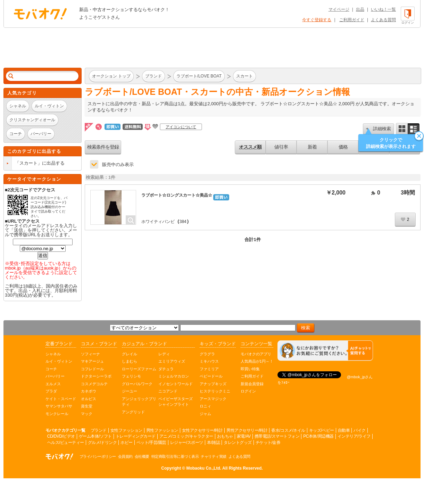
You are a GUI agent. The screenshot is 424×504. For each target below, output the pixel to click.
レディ (164, 354)
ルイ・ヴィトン (59, 361)
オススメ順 (250, 147)
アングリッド (133, 412)
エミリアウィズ (172, 361)
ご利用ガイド (352, 20)
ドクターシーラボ (96, 376)
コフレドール (92, 369)
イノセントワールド (176, 384)
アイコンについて (181, 127)
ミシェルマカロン (174, 376)
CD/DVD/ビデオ (61, 436)
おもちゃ (225, 436)
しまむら (130, 361)
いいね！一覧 (383, 9)
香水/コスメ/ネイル (288, 430)
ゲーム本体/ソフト (95, 436)
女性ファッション (126, 430)
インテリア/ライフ (354, 436)
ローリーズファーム (139, 369)
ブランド (99, 430)
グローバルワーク (137, 384)
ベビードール (211, 376)
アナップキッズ (213, 384)
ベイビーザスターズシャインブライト (176, 402)
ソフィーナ (90, 354)
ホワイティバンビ (158, 222)
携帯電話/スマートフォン (277, 436)
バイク (360, 430)
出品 (360, 9)
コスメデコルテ (94, 384)
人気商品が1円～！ (257, 361)
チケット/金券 (268, 443)
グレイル (130, 354)
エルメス (53, 384)
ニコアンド (168, 391)
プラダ (51, 391)
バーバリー (55, 376)
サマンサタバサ (59, 406)
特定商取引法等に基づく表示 (175, 456)
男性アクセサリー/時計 (247, 430)
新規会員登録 (252, 384)
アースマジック (213, 399)
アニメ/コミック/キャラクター (186, 436)
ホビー (127, 443)
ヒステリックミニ (215, 391)
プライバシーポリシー (98, 456)
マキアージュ (92, 361)
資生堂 (87, 406)
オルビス (89, 399)
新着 (312, 147)
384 (183, 222)
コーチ (51, 369)
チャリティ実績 (214, 456)
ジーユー (130, 391)
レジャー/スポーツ (187, 443)
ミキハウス (209, 361)
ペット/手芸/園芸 (151, 443)
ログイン (248, 391)
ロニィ (205, 406)
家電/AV (244, 436)
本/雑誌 (213, 443)
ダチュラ (166, 369)
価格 (343, 147)
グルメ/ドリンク (102, 443)
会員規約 (125, 456)
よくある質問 (383, 20)
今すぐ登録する (317, 20)
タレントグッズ (238, 443)
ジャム (205, 414)
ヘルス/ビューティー (66, 443)
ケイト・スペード (61, 399)
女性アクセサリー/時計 (202, 430)
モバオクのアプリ (256, 354)
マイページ (339, 9)
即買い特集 (250, 369)
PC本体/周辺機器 (318, 436)
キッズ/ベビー (322, 430)
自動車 (344, 430)
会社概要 (142, 456)
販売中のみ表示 (118, 164)
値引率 (281, 147)
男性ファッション (162, 430)
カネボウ (89, 391)
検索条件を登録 (103, 147)
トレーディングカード (136, 436)
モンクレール (57, 414)
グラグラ (207, 354)
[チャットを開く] (325, 351)
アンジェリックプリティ (139, 402)
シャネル (53, 354)
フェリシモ (131, 376)
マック (87, 414)
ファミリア (209, 369)
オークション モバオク (40, 14)
